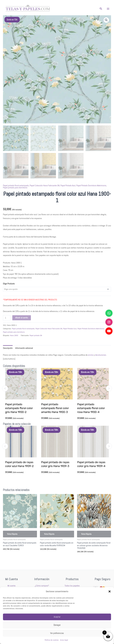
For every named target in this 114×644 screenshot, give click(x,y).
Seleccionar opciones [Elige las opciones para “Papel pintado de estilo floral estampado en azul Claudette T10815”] (16, 556)
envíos (91, 355)
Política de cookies (52, 640)
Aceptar (57, 617)
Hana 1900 (14, 335)
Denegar (57, 625)
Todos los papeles (72, 586)
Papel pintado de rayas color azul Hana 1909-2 (20, 464)
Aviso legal (64, 640)
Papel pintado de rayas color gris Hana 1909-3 (56, 464)
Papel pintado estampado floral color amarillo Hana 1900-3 (55, 408)
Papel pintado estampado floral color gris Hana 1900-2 (19, 408)
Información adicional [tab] (24, 348)
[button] (110, 591)
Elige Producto (9, 284)
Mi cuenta (12, 586)
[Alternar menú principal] (108, 9)
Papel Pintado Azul (68, 186)
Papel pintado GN (36, 335)
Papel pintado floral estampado (16, 186)
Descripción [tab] (8, 348)
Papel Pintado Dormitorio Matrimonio (91, 186)
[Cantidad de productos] (7, 318)
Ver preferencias (57, 633)
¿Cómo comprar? (42, 586)
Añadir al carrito (22, 318)
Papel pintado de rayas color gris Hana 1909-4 (92, 464)
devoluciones (101, 355)
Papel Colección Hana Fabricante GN (45, 186)
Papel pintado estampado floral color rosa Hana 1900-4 (91, 408)
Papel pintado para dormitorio (15, 188)
